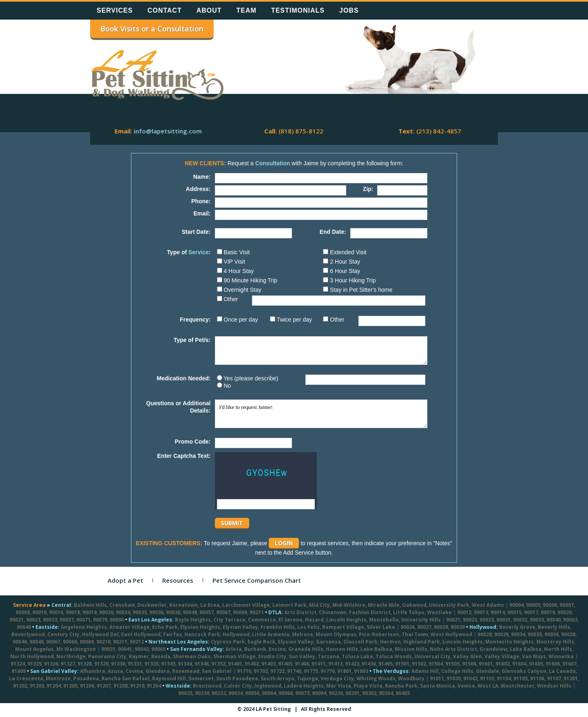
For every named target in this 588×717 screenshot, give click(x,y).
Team (246, 10)
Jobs (349, 10)
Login (284, 543)
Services (115, 10)
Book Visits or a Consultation (152, 29)
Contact (165, 10)
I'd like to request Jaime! (321, 414)
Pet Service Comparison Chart (257, 580)
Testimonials (298, 10)
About (209, 10)
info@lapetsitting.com (168, 131)
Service (199, 252)
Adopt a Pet (125, 580)
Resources (178, 580)
